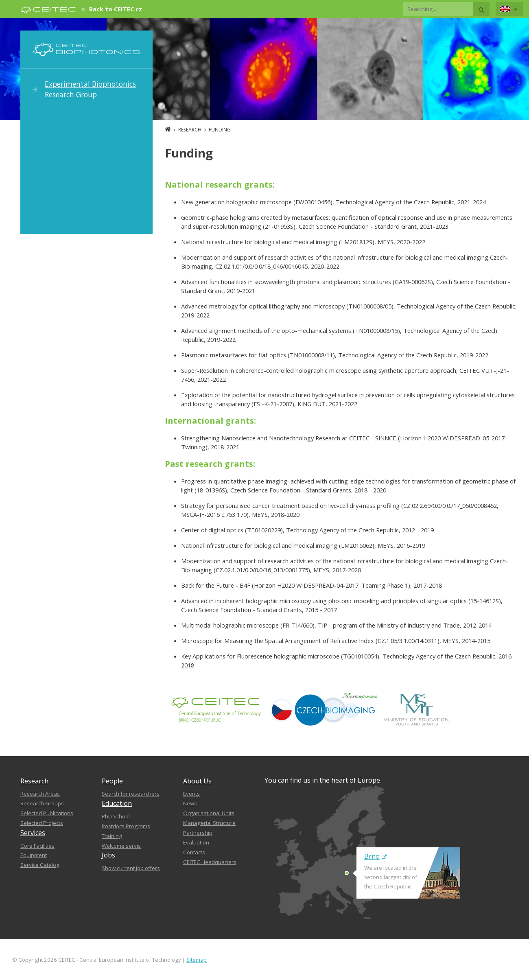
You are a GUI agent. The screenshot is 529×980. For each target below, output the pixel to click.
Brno (375, 856)
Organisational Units (209, 813)
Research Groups (42, 803)
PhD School (116, 816)
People (112, 781)
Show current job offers (131, 868)
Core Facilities (37, 846)
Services (33, 833)
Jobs (108, 855)
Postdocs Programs (126, 826)
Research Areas (40, 794)
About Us (197, 781)
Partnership (198, 833)
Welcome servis (121, 846)
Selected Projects (42, 823)
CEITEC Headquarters (210, 862)
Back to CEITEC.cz (116, 9)
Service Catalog (40, 865)
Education (117, 803)
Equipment (34, 855)
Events (191, 794)
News (190, 803)
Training (112, 836)
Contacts (194, 852)
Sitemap (197, 960)
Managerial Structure (209, 823)
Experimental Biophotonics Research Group (90, 89)
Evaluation (196, 842)
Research (34, 781)
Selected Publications (47, 813)
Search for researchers (131, 794)
